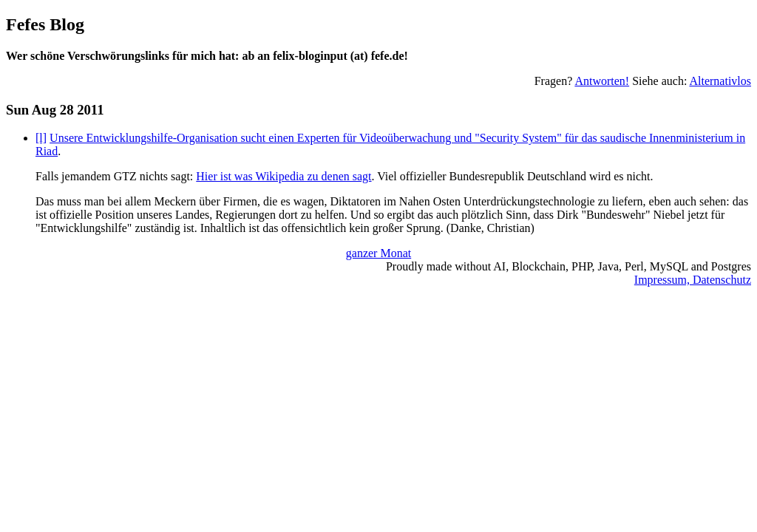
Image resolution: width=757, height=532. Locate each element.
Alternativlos (720, 81)
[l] (41, 138)
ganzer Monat (378, 253)
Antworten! (602, 81)
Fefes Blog (45, 24)
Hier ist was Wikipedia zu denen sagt (284, 176)
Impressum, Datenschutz (693, 280)
